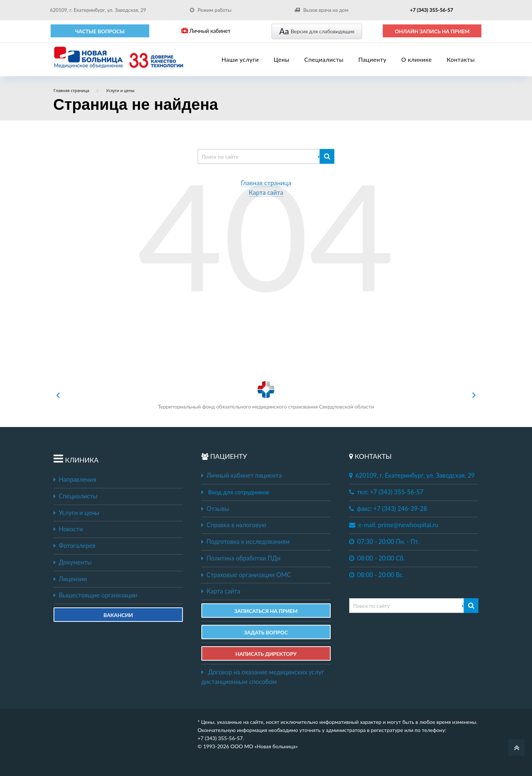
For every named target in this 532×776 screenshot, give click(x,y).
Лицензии (70, 579)
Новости (68, 529)
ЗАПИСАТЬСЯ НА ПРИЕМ (266, 611)
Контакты (461, 59)
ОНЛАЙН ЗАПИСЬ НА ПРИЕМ (432, 31)
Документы (73, 562)
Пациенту (372, 59)
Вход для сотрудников (238, 492)
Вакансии (118, 615)
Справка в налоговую (234, 525)
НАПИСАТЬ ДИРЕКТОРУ (266, 654)
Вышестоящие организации (96, 595)
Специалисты (324, 59)
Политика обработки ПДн (241, 558)
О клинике (417, 59)
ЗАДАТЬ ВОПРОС (266, 632)
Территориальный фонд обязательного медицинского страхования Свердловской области (266, 395)
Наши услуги (240, 59)
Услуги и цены (76, 513)
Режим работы (211, 10)
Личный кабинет (206, 31)
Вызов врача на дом (321, 10)
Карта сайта (266, 193)
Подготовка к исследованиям (245, 542)
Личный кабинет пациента (242, 475)
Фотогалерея (74, 546)
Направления (75, 480)
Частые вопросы (100, 31)
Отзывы (215, 509)
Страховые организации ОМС (246, 575)
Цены (282, 59)
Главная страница (266, 183)
